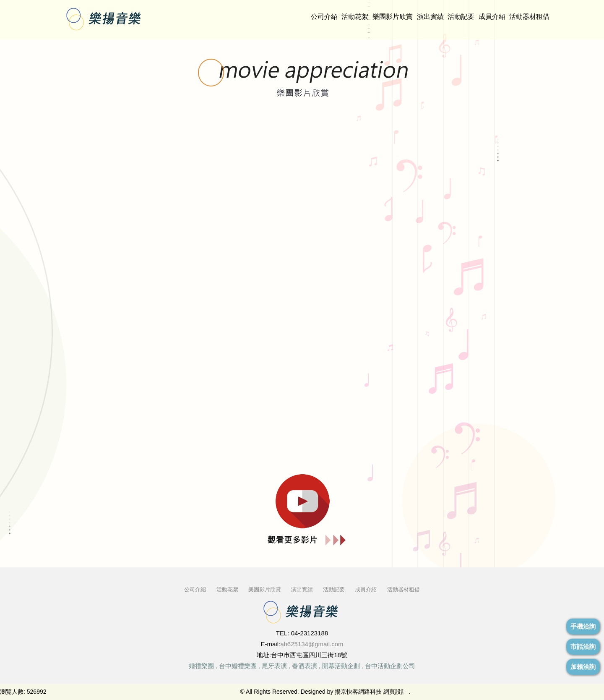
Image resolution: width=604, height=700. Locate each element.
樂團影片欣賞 (393, 17)
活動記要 (461, 17)
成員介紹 (492, 17)
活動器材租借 (529, 17)
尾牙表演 (274, 666)
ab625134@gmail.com (312, 644)
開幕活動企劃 (341, 666)
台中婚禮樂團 (238, 666)
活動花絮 (355, 17)
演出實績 (430, 17)
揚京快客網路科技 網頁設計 (371, 692)
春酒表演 (305, 666)
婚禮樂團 (201, 666)
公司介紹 (324, 17)
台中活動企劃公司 (390, 666)
